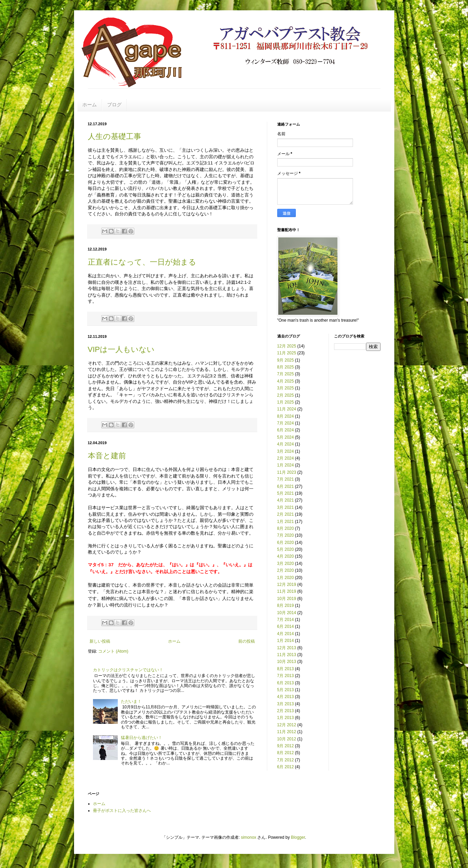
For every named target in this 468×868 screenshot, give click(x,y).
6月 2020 (286, 543)
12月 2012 (287, 725)
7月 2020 (286, 535)
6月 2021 (286, 486)
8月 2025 (286, 367)
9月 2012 (286, 746)
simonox (248, 837)
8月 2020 (286, 528)
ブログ (114, 105)
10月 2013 (287, 662)
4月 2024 (286, 444)
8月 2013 (286, 669)
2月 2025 (286, 395)
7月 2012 (286, 760)
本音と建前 (107, 456)
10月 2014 (287, 613)
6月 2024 (286, 430)
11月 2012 (287, 732)
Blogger (298, 837)
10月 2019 (287, 599)
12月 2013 (287, 648)
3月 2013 (286, 704)
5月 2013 (286, 690)
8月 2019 (286, 606)
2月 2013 (286, 711)
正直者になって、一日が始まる (142, 262)
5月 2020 (286, 549)
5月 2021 (286, 493)
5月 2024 (286, 437)
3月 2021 (286, 507)
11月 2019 (287, 591)
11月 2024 (287, 409)
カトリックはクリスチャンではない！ (128, 670)
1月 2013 (286, 718)
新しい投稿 (100, 641)
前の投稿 (247, 641)
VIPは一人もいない (121, 349)
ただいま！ (131, 701)
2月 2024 (286, 458)
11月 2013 (287, 655)
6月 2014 (286, 626)
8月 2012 (286, 753)
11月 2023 (287, 472)
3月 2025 (286, 388)
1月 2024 (286, 465)
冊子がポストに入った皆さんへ (122, 811)
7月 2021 (286, 479)
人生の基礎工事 (115, 136)
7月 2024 (286, 423)
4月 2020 (286, 556)
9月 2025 (286, 360)
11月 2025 (287, 353)
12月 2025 (287, 346)
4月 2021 (286, 500)
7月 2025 (286, 374)
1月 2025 (286, 402)
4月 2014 (286, 634)
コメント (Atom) (113, 651)
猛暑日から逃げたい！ (142, 738)
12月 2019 (287, 585)
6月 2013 (286, 683)
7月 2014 (286, 620)
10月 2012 (287, 739)
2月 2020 (286, 570)
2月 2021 (286, 514)
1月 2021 (286, 522)
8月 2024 (286, 416)
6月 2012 (286, 767)
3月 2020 (286, 564)
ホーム (90, 105)
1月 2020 (286, 578)
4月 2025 (286, 381)
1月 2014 (286, 641)
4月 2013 (286, 697)
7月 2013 (286, 676)
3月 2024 (286, 451)
